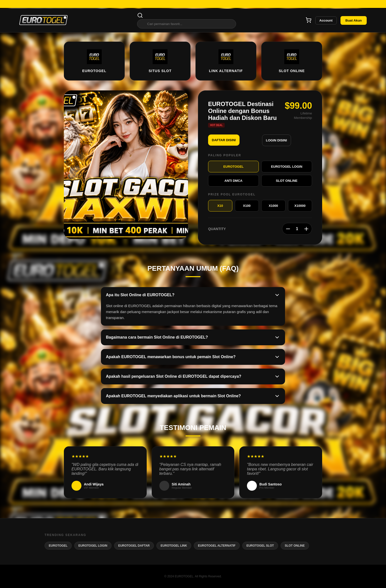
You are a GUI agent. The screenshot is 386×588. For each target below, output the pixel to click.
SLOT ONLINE (287, 181)
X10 (220, 206)
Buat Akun (354, 20)
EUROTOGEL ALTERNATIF (217, 546)
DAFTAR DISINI (224, 140)
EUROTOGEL (233, 167)
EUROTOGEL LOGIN (287, 167)
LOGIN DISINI (277, 140)
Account (326, 20)
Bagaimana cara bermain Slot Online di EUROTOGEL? (193, 337)
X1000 (273, 206)
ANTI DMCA (233, 181)
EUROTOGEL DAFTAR (134, 546)
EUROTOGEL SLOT (260, 546)
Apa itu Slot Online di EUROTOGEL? (193, 295)
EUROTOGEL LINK (174, 546)
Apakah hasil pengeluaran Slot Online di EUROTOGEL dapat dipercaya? (193, 376)
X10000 (300, 206)
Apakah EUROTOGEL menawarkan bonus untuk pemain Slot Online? (193, 357)
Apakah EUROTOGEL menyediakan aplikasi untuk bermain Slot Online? (193, 396)
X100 (247, 206)
